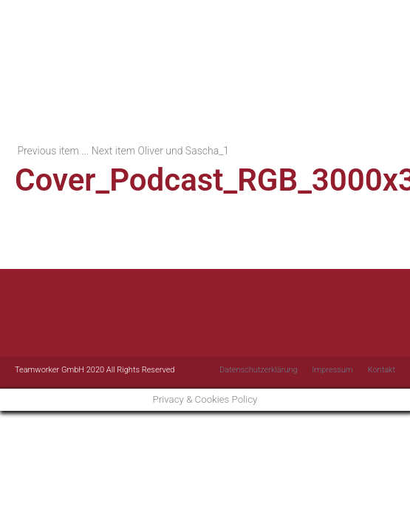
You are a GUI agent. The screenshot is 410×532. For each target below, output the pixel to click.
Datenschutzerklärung (259, 370)
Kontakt (382, 370)
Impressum (333, 370)
